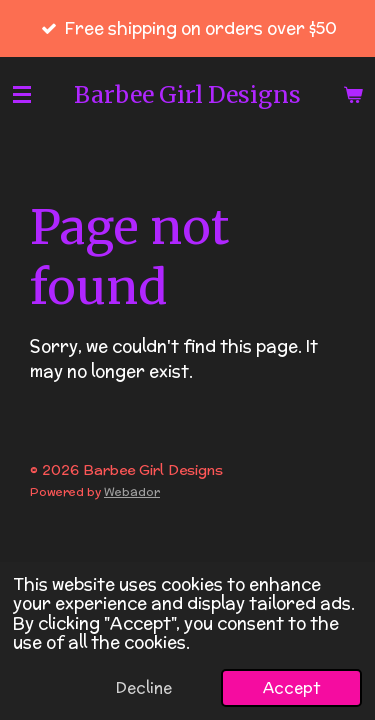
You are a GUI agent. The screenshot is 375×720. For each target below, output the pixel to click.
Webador (132, 491)
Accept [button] (291, 687)
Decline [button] (144, 687)
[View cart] (353, 94)
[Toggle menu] (22, 94)
